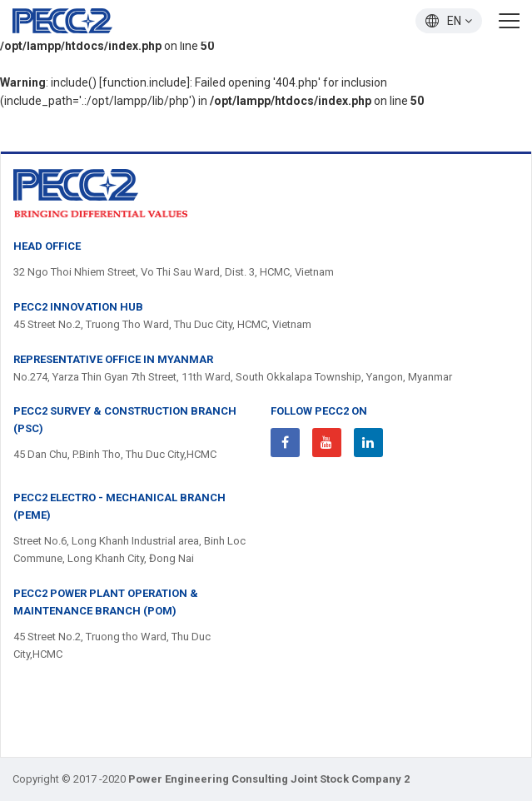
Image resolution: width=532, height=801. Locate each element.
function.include (144, 82)
